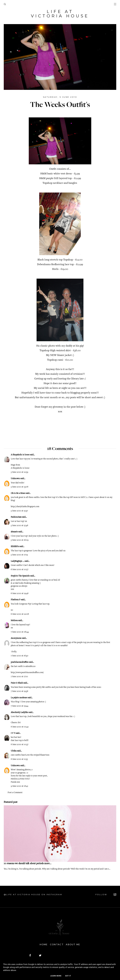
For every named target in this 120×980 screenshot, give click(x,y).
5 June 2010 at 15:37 (19, 511)
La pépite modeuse (19, 697)
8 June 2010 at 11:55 (19, 759)
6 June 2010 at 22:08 (20, 614)
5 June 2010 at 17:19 (19, 555)
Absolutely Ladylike (19, 712)
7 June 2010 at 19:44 (20, 706)
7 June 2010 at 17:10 (19, 676)
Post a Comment (15, 792)
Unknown (15, 478)
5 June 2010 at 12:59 (19, 472)
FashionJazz (16, 517)
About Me (75, 944)
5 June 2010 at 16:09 (20, 540)
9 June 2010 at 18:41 (19, 786)
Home (42, 944)
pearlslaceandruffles (20, 662)
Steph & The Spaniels (20, 576)
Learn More (56, 976)
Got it (68, 976)
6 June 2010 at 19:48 (20, 593)
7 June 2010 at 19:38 (19, 691)
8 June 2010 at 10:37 (20, 744)
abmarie (14, 532)
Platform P (16, 599)
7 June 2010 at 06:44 (20, 632)
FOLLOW (106, 894)
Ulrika (14, 751)
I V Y (13, 733)
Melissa (14, 620)
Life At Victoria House (60, 14)
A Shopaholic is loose (20, 455)
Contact (57, 944)
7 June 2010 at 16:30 (20, 656)
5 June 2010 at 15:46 (19, 525)
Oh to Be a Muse (18, 493)
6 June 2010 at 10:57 (20, 569)
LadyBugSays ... (17, 561)
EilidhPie (15, 546)
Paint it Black (17, 683)
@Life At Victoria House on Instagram (33, 894)
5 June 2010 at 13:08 (20, 487)
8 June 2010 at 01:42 (20, 727)
